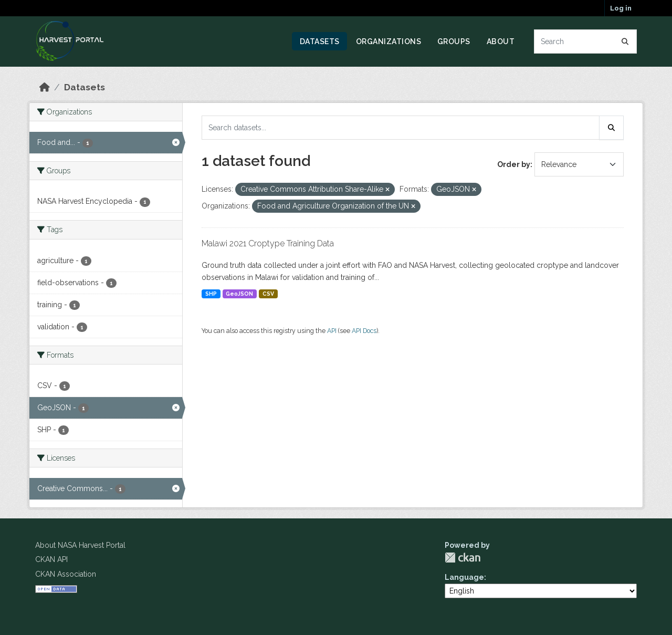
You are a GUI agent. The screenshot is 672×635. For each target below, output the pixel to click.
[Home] (45, 87)
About (501, 41)
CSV (268, 294)
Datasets (320, 41)
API (332, 331)
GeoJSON (239, 294)
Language (464, 577)
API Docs (364, 331)
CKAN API (51, 559)
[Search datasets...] (586, 41)
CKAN (463, 558)
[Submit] (625, 41)
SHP (211, 294)
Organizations (389, 41)
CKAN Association (66, 574)
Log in (621, 8)
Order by (514, 164)
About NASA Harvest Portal (80, 545)
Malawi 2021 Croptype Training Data (268, 243)
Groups (454, 41)
